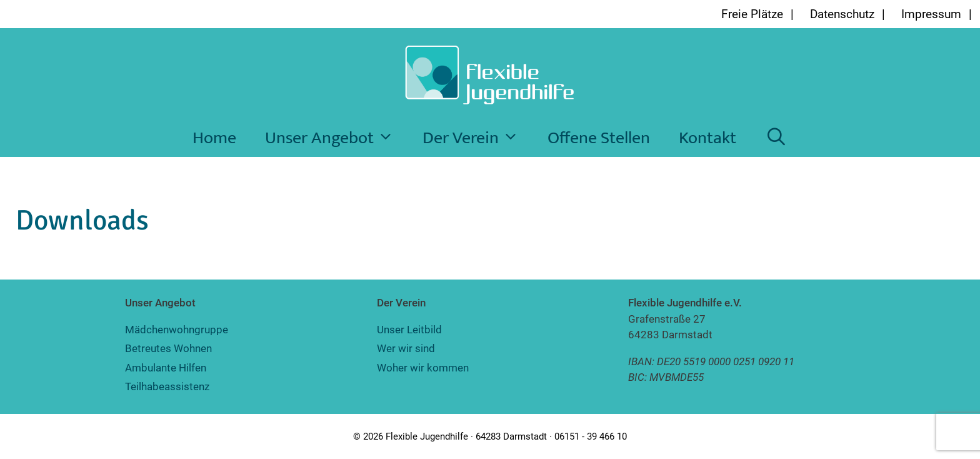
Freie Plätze (752, 14)
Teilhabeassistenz (167, 386)
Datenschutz (842, 14)
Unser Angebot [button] (337, 138)
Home (214, 138)
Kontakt (707, 138)
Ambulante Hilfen (166, 368)
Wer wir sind (406, 348)
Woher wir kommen (423, 368)
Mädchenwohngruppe (177, 330)
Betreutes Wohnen (168, 348)
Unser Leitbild (409, 330)
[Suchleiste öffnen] (776, 138)
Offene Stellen (599, 138)
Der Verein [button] (478, 138)
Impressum (931, 14)
